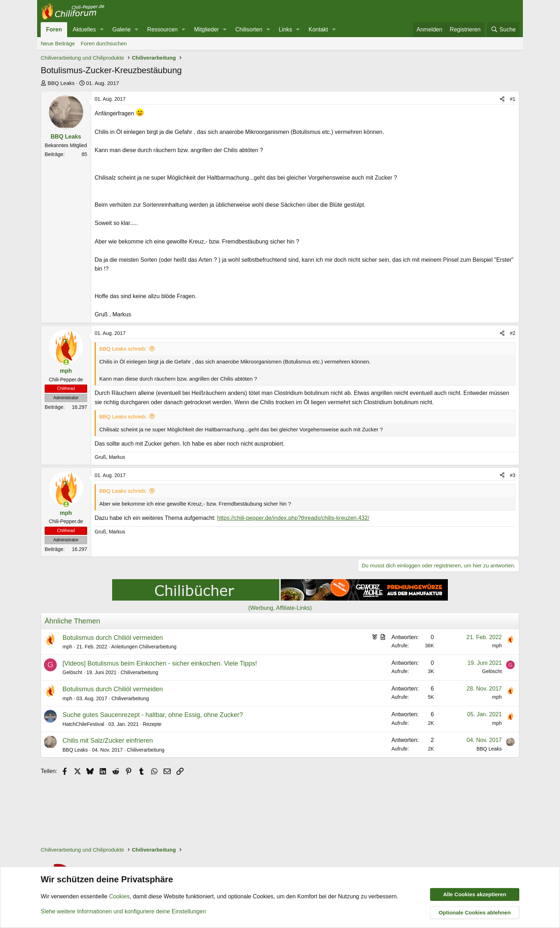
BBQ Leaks (61, 83)
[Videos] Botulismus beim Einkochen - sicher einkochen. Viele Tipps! (160, 663)
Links (286, 29)
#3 (512, 475)
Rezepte (152, 724)
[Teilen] (502, 99)
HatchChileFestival (83, 724)
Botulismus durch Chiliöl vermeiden (113, 638)
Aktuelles (84, 29)
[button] (102, 30)
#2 (512, 333)
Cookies (119, 897)
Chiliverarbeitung (139, 672)
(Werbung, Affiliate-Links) (280, 608)
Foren (54, 29)
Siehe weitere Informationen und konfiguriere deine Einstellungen (123, 911)
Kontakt (318, 29)
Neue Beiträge (58, 43)
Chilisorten (249, 29)
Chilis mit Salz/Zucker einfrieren (108, 741)
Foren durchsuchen (104, 43)
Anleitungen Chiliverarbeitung (144, 647)
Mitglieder (207, 29)
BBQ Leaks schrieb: (123, 349)
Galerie (121, 29)
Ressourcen (162, 29)
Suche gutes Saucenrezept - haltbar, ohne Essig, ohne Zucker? (153, 715)
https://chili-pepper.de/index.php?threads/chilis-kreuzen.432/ (293, 518)
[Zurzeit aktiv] (66, 362)
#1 (512, 99)
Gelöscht (72, 672)
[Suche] (503, 30)
